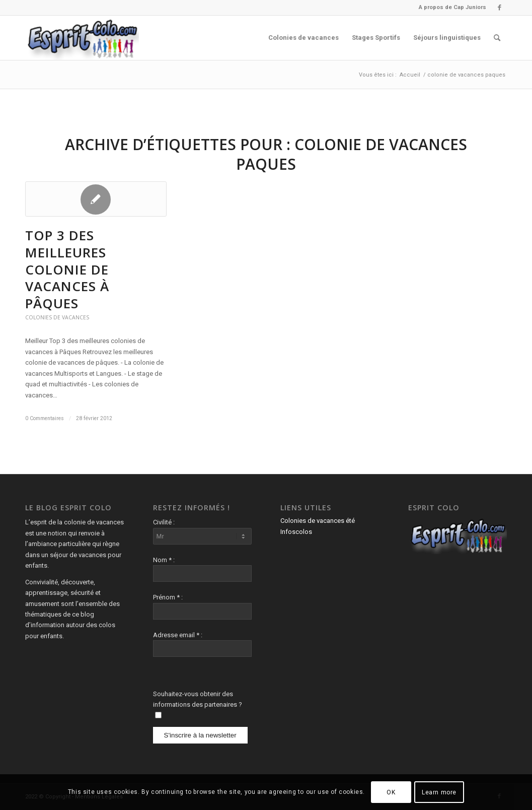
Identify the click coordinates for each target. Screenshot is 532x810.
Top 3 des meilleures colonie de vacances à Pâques (67, 269)
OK (391, 792)
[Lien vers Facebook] (499, 8)
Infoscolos (296, 532)
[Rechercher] (497, 38)
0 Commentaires (45, 418)
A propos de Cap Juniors (452, 7)
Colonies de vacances (57, 317)
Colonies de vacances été (318, 521)
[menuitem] (450, 8)
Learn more (439, 792)
